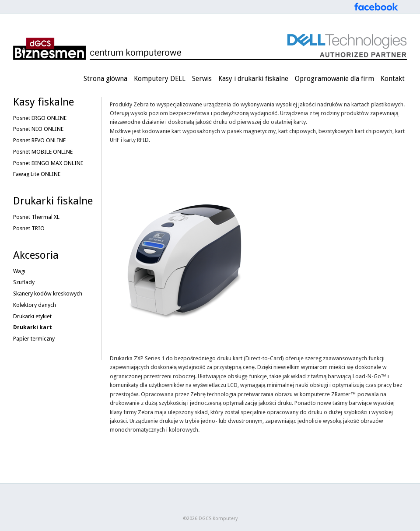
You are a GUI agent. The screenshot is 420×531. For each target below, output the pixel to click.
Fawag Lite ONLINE (37, 174)
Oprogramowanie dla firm (334, 79)
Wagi (19, 271)
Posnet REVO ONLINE (39, 140)
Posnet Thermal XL (36, 217)
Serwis (202, 79)
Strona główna (105, 79)
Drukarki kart (33, 327)
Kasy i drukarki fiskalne (253, 79)
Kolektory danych (35, 305)
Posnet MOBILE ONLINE (43, 152)
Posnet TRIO (29, 228)
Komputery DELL (160, 79)
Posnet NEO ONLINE (38, 129)
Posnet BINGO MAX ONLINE (48, 163)
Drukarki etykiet (32, 316)
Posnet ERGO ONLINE (40, 118)
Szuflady (24, 282)
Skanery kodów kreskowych (48, 294)
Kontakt (393, 79)
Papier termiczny (34, 339)
